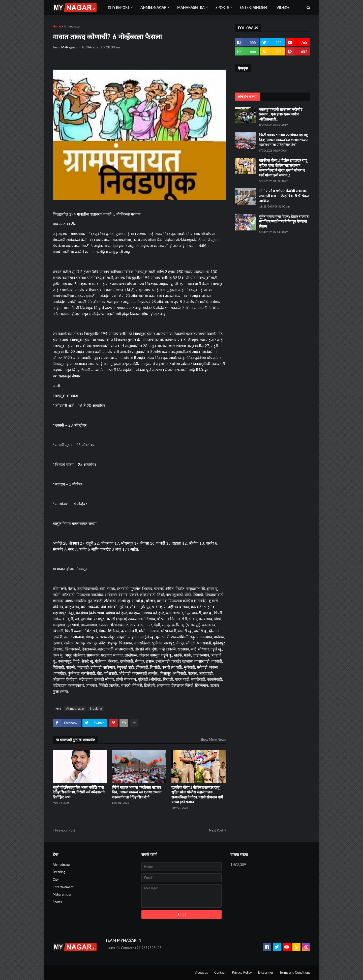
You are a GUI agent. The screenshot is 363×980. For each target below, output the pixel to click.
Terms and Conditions (295, 972)
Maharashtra (62, 894)
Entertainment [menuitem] (254, 7)
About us (202, 972)
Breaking (96, 708)
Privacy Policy (242, 972)
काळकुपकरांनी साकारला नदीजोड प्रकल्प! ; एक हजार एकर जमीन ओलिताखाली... (281, 114)
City (56, 879)
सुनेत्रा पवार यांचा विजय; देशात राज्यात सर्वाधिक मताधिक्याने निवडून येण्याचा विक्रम (284, 221)
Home (57, 26)
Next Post (216, 830)
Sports (57, 902)
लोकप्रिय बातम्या (248, 97)
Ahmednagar (72, 26)
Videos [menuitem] (283, 7)
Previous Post (65, 830)
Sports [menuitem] (222, 7)
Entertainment (63, 887)
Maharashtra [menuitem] (191, 7)
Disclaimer (266, 972)
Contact (220, 972)
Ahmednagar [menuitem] (153, 7)
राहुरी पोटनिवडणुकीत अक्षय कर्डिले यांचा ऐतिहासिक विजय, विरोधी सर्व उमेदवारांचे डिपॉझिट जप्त (79, 792)
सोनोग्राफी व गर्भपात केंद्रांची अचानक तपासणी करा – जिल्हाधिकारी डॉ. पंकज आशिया (284, 196)
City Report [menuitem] (119, 7)
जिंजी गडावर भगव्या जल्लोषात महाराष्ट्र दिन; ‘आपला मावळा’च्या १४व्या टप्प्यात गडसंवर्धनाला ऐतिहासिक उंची (137, 792)
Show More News (213, 739)
